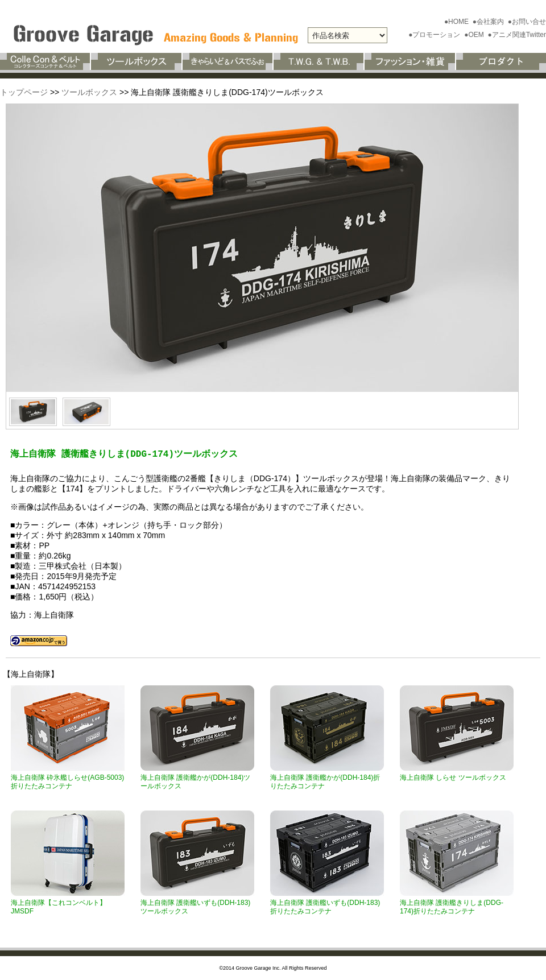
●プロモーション (435, 35)
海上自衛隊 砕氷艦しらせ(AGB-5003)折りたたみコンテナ (67, 782)
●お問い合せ (527, 22)
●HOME (458, 22)
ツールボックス (89, 92)
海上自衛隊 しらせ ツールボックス (453, 778)
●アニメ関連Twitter (517, 35)
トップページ (24, 92)
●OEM (475, 35)
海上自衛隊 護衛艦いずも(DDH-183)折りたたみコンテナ (325, 907)
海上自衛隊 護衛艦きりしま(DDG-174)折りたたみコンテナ (452, 907)
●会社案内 (489, 22)
